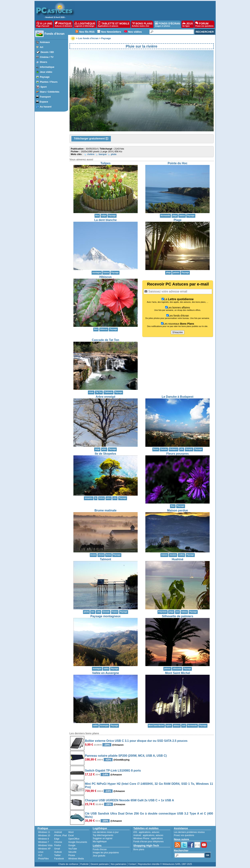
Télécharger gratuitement (91, 139)
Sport (44, 87)
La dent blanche (106, 220)
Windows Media (76, 859)
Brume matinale (106, 510)
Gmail (57, 849)
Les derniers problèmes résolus (189, 832)
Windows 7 (44, 842)
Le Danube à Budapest (177, 397)
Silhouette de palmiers (178, 616)
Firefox (58, 845)
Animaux (45, 42)
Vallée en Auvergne (106, 673)
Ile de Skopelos (106, 454)
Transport (45, 97)
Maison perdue (178, 510)
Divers (44, 62)
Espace (44, 102)
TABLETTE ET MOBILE (114, 24)
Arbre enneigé (106, 397)
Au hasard (46, 107)
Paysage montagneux (106, 616)
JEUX (188, 24)
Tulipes (105, 163)
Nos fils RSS (87, 32)
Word (71, 832)
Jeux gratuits (99, 856)
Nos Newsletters (111, 32)
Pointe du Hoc (177, 163)
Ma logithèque (100, 842)
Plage (178, 220)
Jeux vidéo (46, 72)
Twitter (57, 855)
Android (58, 832)
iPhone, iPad (60, 835)
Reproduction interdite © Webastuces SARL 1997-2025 (165, 864)
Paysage (45, 77)
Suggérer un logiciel (103, 838)
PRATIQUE (63, 24)
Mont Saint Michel (177, 673)
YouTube (73, 849)
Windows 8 (44, 839)
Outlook (58, 852)
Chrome (58, 842)
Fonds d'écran (55, 34)
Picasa (72, 855)
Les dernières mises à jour (106, 832)
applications (145, 832)
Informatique (47, 67)
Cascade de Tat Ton (105, 340)
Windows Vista (45, 845)
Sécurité (72, 852)
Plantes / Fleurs (49, 82)
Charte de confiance (68, 864)
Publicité (84, 864)
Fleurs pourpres (177, 454)
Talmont (105, 559)
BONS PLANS (142, 24)
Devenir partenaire (100, 864)
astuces (156, 832)
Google (72, 845)
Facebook (59, 859)
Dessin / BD (47, 52)
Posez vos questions (184, 835)
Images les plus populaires (106, 853)
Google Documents (78, 842)
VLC (40, 855)
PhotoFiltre (44, 859)
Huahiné (178, 559)
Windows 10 (44, 835)
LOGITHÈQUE (85, 24)
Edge (57, 839)
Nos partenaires (118, 864)
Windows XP (44, 849)
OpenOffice (74, 839)
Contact (132, 864)
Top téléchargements (103, 835)
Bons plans (139, 849)
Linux (41, 852)
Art (42, 47)
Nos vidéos (135, 32)
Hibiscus (105, 277)
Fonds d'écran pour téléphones (149, 842)
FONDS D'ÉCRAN (167, 24)
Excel (71, 835)
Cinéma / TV (47, 57)
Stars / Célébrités (50, 92)
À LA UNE (44, 24)
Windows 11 (44, 832)
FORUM (204, 24)
